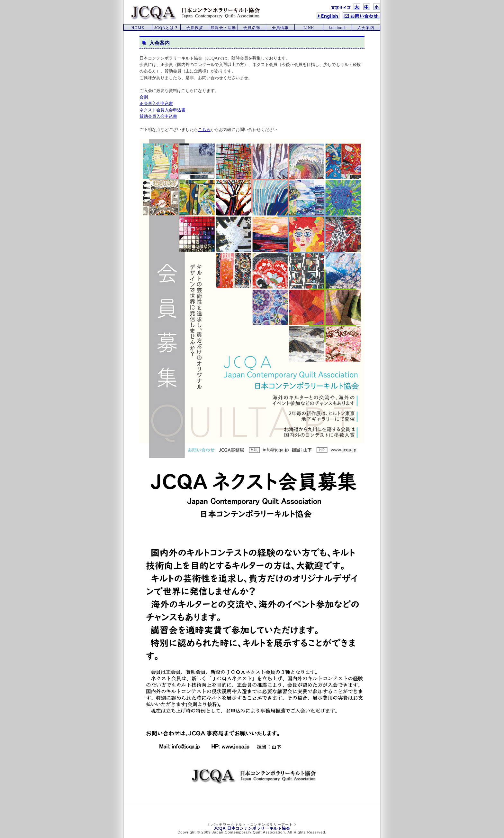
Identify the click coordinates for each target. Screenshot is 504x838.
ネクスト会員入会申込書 (162, 110)
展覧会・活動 (223, 28)
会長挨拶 (195, 28)
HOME (138, 28)
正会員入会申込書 (156, 103)
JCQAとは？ (166, 28)
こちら (204, 130)
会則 (144, 97)
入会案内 (366, 28)
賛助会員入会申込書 (158, 116)
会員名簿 (252, 28)
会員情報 (280, 28)
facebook (337, 28)
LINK (309, 28)
